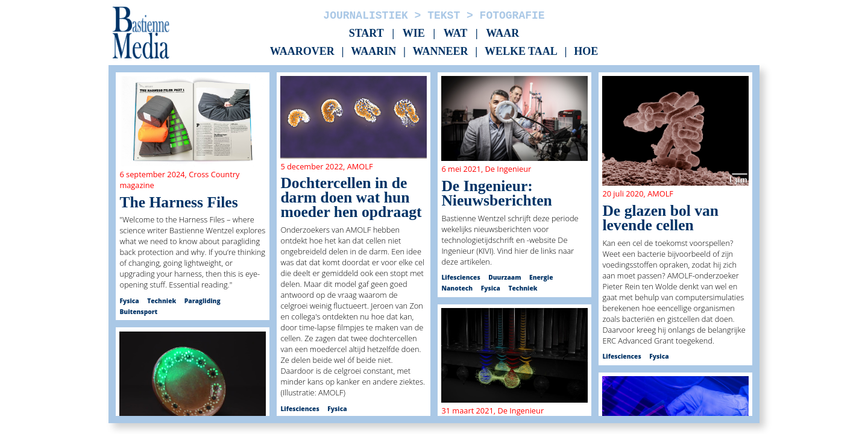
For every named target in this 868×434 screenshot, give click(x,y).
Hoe (586, 52)
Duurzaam (505, 277)
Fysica (129, 301)
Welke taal (521, 52)
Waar (502, 33)
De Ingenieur (508, 169)
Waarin (373, 52)
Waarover (302, 52)
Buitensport (138, 312)
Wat (456, 33)
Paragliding (203, 301)
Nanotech (457, 288)
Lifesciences (300, 409)
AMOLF (360, 166)
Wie (414, 33)
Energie (541, 277)
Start (366, 33)
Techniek (162, 301)
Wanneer (441, 52)
